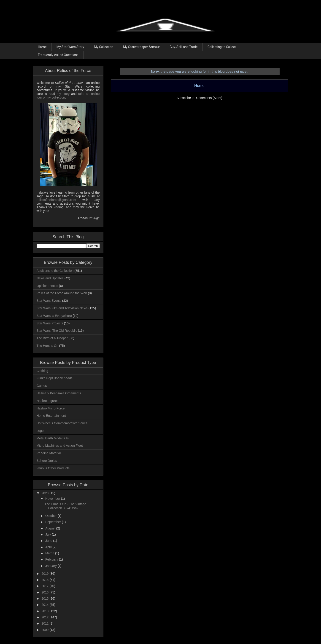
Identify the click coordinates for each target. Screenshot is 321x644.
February (52, 559)
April (49, 547)
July (49, 534)
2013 (45, 611)
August (51, 528)
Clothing (42, 371)
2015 (45, 599)
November (53, 499)
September (54, 522)
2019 (45, 574)
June (49, 541)
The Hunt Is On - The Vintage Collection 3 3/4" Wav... (65, 506)
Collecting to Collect (222, 47)
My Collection (104, 47)
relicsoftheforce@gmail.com (56, 200)
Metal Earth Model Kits (53, 438)
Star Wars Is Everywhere (54, 316)
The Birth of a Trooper (52, 338)
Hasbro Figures (48, 401)
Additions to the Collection (55, 271)
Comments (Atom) (209, 98)
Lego (40, 431)
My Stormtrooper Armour (142, 47)
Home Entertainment (51, 416)
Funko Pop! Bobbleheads (55, 378)
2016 (45, 592)
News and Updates (50, 278)
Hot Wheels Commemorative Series (62, 423)
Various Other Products (53, 468)
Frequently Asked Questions (58, 55)
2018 (45, 580)
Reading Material (49, 453)
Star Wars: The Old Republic (57, 331)
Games (42, 386)
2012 (45, 617)
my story (63, 94)
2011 (45, 623)
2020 (45, 493)
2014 (45, 605)
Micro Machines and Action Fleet (60, 446)
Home (42, 47)
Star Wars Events (49, 301)
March (50, 553)
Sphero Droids (47, 461)
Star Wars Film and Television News (62, 308)
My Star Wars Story (70, 47)
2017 (45, 586)
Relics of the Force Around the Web (62, 293)
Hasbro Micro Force (51, 408)
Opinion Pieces (47, 286)
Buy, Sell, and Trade (184, 47)
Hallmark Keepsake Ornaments (59, 393)
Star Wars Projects (50, 323)
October (51, 516)
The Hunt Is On (47, 346)
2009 (45, 630)
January (51, 566)
